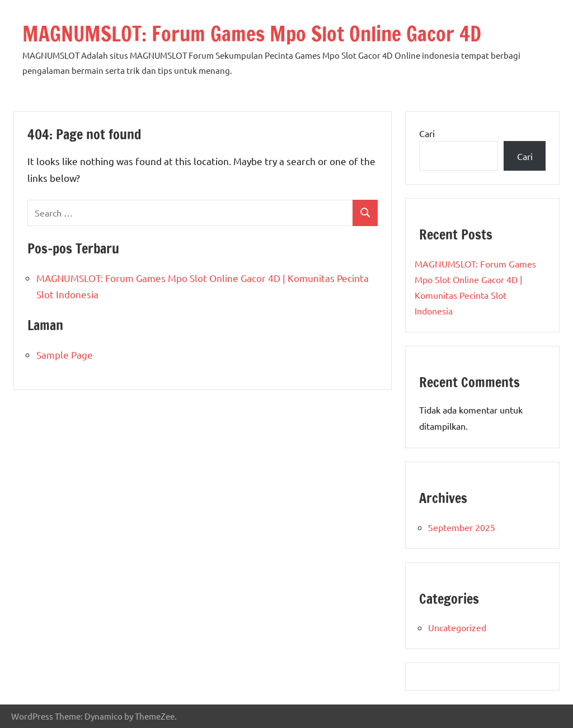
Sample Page (65, 354)
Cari (427, 133)
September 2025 (462, 527)
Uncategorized (457, 627)
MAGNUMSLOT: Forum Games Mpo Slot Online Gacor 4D (252, 34)
